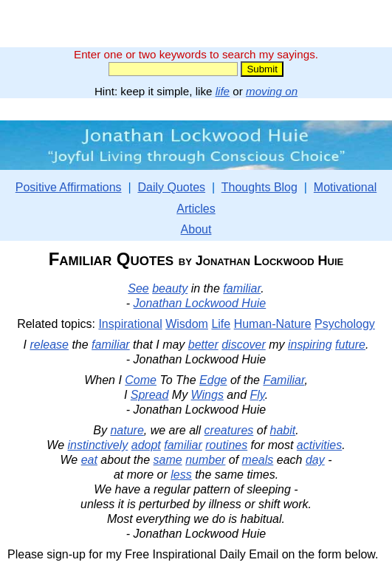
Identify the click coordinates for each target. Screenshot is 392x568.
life (223, 91)
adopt (146, 445)
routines (226, 445)
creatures (229, 430)
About (196, 229)
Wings (207, 395)
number (205, 460)
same (168, 460)
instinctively (97, 445)
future (350, 345)
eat (89, 460)
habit (283, 430)
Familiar (283, 380)
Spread (150, 395)
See (138, 288)
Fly (258, 395)
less (181, 475)
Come (141, 380)
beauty (170, 288)
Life (221, 324)
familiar (242, 288)
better (203, 345)
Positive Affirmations (69, 187)
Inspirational (130, 324)
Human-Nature (273, 324)
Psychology (345, 324)
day (315, 460)
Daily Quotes (171, 187)
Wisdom (187, 324)
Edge (213, 380)
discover (244, 345)
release (49, 345)
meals (258, 460)
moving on (272, 91)
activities (319, 445)
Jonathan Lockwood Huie (200, 303)
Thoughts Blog (259, 187)
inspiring (310, 345)
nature (127, 430)
